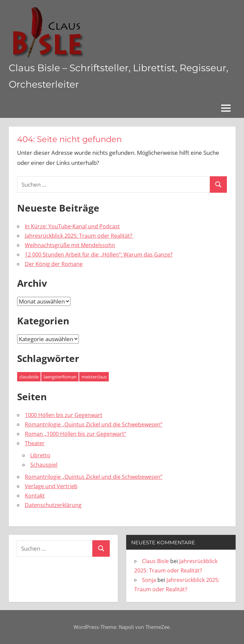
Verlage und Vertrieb (51, 486)
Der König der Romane (54, 264)
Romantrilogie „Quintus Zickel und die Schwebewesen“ (94, 424)
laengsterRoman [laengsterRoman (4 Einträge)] (60, 377)
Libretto (40, 455)
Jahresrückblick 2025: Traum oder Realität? (79, 236)
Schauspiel (44, 465)
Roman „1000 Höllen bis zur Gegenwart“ (76, 434)
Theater (35, 443)
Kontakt (35, 496)
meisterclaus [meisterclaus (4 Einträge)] (94, 377)
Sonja (149, 580)
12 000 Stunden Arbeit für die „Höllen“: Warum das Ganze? (99, 255)
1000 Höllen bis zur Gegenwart (64, 415)
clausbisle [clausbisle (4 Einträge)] (29, 377)
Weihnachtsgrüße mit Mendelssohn (70, 245)
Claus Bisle (155, 561)
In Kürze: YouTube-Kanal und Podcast (72, 226)
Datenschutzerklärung (53, 505)
